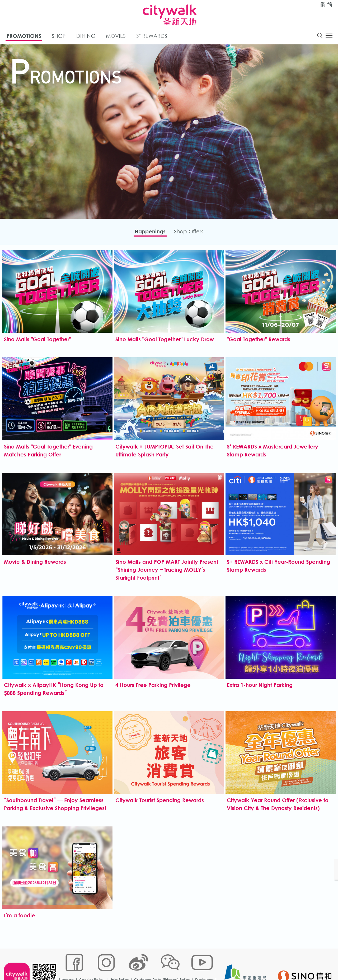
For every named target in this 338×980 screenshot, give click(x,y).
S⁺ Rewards (152, 37)
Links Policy (121, 963)
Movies (116, 37)
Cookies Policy (93, 963)
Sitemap (68, 963)
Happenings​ (148, 233)
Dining (86, 37)
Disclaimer (206, 963)
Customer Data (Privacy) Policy (163, 963)
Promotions (24, 37)
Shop (59, 37)
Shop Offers (191, 233)
